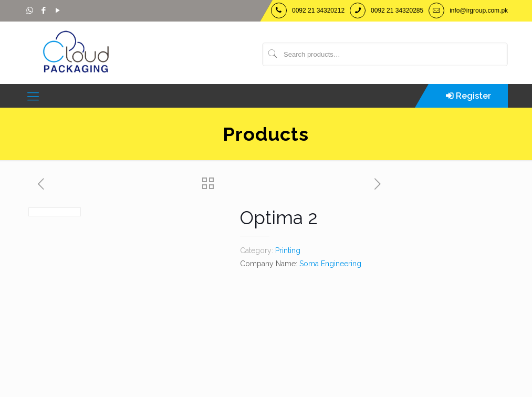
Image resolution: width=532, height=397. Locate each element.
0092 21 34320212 (318, 11)
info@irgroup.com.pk (479, 11)
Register (473, 96)
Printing (288, 250)
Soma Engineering (330, 264)
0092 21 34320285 (397, 11)
